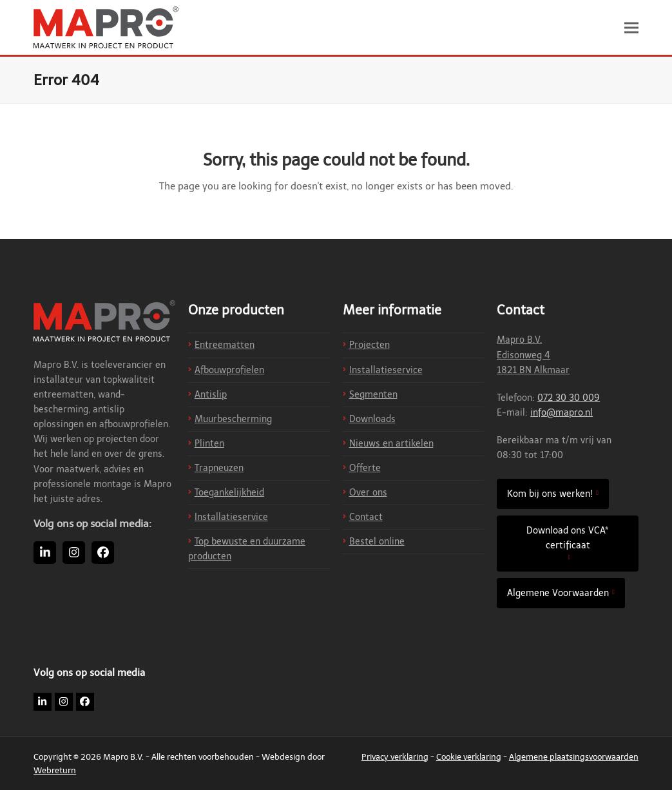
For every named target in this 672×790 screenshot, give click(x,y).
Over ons (368, 493)
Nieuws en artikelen (391, 444)
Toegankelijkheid (229, 493)
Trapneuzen (219, 468)
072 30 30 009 (569, 398)
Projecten (370, 345)
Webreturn (55, 770)
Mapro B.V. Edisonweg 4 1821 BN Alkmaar (533, 355)
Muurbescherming (233, 419)
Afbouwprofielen (229, 370)
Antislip (211, 395)
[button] (631, 27)
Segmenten (373, 395)
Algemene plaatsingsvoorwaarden (574, 757)
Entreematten (225, 345)
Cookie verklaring (469, 757)
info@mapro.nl (562, 413)
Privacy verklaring (395, 757)
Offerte (365, 468)
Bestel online (377, 542)
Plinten (209, 444)
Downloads (372, 419)
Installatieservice (231, 517)
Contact (366, 517)
